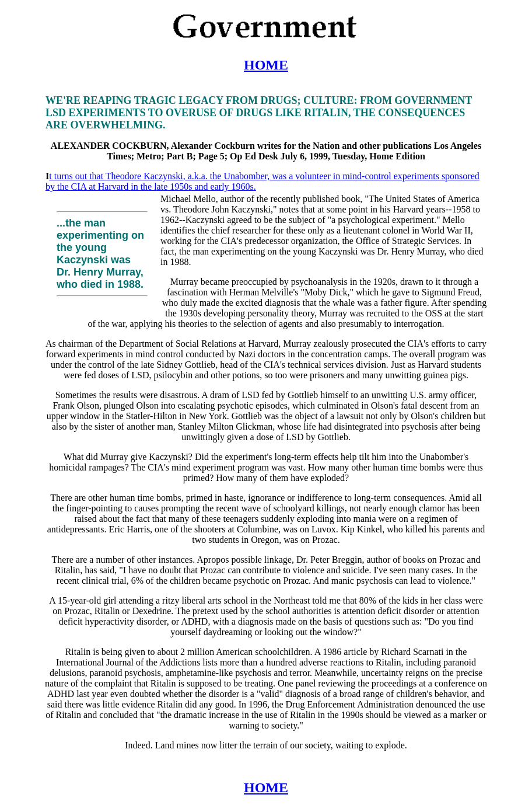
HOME (266, 65)
